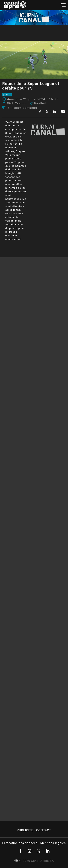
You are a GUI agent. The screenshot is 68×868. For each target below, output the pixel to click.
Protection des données (20, 843)
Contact (44, 830)
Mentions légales (53, 843)
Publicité (25, 830)
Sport (7, 95)
